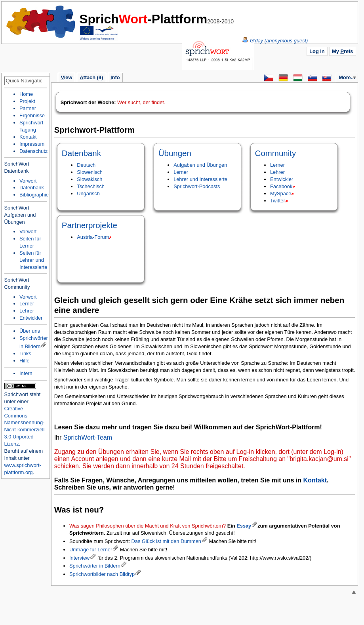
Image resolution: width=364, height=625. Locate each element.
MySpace (281, 193)
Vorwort (28, 181)
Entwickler (282, 179)
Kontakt (315, 480)
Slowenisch (90, 172)
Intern (26, 373)
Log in (317, 51)
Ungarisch (88, 193)
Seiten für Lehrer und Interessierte (33, 260)
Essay (244, 526)
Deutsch (86, 165)
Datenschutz (33, 151)
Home (41, 22)
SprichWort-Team (88, 437)
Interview (79, 558)
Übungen (175, 153)
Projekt (27, 101)
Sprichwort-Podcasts (197, 186)
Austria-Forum (93, 237)
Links (25, 353)
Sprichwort (16, 394)
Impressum (32, 144)
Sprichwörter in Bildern (95, 566)
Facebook (281, 186)
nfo (115, 77)
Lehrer (277, 172)
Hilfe (25, 361)
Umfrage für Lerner (91, 550)
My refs (342, 51)
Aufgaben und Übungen (200, 165)
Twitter (278, 201)
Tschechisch (91, 186)
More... (347, 77)
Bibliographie (34, 195)
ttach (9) (91, 77)
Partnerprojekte (90, 225)
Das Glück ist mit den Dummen (166, 541)
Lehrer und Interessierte (200, 179)
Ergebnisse (32, 115)
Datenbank (81, 153)
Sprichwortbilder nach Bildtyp (102, 574)
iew (66, 77)
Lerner (181, 172)
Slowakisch (90, 179)
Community (276, 153)
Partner (28, 108)
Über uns (30, 331)
